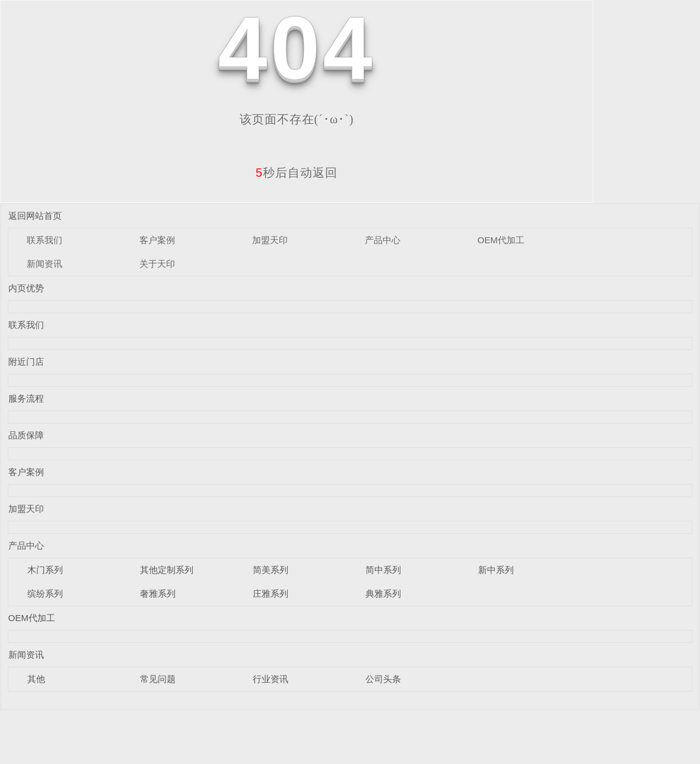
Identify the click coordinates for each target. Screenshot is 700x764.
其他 (36, 679)
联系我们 (44, 240)
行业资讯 (271, 679)
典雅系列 (383, 593)
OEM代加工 (501, 240)
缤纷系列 (45, 593)
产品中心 (383, 240)
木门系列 (45, 570)
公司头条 (383, 679)
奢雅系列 (158, 593)
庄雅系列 (271, 593)
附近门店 (26, 362)
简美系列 (271, 570)
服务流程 (26, 398)
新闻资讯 (44, 264)
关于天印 (157, 264)
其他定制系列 (167, 570)
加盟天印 (270, 240)
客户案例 (157, 240)
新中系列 (496, 570)
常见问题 (158, 679)
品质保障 (26, 435)
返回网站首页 (35, 216)
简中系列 (383, 570)
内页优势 (26, 288)
